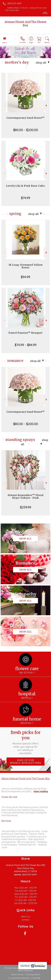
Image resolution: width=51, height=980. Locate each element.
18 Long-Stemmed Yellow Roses (26, 266)
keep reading (41, 791)
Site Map (37, 978)
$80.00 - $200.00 (26, 130)
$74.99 (26, 198)
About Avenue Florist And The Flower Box (26, 778)
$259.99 (26, 507)
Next (47, 106)
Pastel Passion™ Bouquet (26, 333)
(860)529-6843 (14, 3)
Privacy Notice (33, 974)
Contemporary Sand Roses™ (26, 118)
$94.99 (26, 277)
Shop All (41, 63)
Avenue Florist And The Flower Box (26, 24)
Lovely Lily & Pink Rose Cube (26, 186)
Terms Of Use (17, 974)
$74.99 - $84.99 (26, 345)
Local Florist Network (20, 978)
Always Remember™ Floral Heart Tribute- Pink (26, 496)
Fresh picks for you (26, 742)
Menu (5, 42)
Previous (4, 106)
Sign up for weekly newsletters (26, 762)
